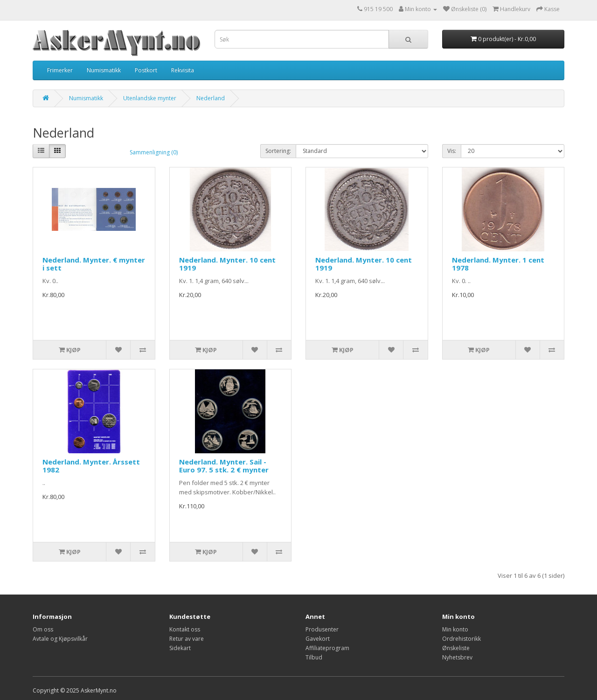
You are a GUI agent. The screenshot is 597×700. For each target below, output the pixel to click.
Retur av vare (187, 639)
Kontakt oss (185, 629)
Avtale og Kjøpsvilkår (60, 639)
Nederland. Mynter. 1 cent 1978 (498, 264)
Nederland (211, 98)
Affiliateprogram (327, 648)
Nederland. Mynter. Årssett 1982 (91, 466)
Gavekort (318, 639)
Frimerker (60, 70)
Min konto (455, 629)
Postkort (146, 70)
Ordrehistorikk (462, 639)
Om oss (43, 629)
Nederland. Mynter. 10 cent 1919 (227, 264)
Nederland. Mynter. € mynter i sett (94, 264)
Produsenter (322, 629)
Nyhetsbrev (457, 657)
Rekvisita (183, 70)
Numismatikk (104, 70)
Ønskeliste (456, 648)
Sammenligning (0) (154, 152)
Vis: (452, 151)
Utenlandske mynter (150, 98)
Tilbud (314, 657)
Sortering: (278, 151)
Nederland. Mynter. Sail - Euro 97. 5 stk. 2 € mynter (224, 466)
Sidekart (180, 648)
